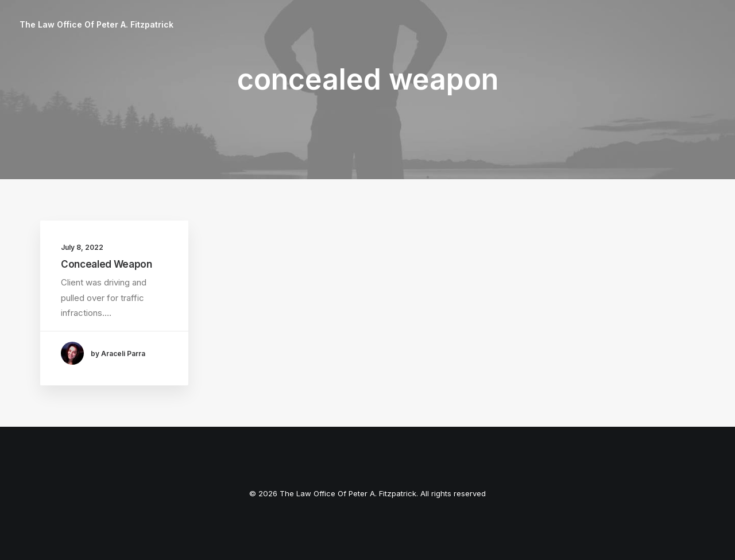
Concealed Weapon (107, 264)
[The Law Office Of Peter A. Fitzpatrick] (96, 25)
